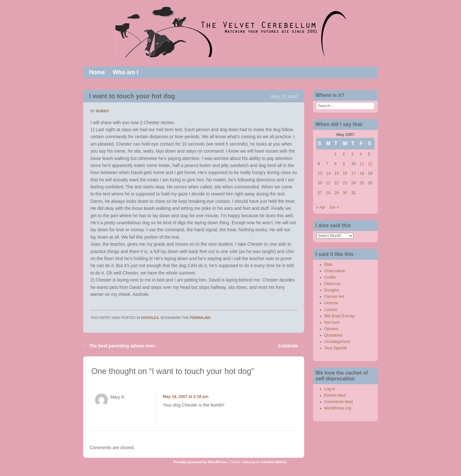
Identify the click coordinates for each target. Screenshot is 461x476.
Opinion (331, 329)
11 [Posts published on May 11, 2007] (362, 164)
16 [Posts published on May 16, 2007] (345, 173)
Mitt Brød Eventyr (340, 316)
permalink (200, 318)
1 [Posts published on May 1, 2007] (335, 154)
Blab (328, 265)
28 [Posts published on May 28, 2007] (328, 193)
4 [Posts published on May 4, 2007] (361, 154)
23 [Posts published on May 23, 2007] (345, 183)
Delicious (332, 284)
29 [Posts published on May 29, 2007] (336, 193)
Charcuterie (335, 271)
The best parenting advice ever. (119, 346)
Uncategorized (337, 342)
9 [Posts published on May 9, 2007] (344, 164)
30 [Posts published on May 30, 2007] (345, 193)
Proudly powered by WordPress (200, 462)
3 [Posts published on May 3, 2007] (352, 154)
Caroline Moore (274, 462)
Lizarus (331, 310)
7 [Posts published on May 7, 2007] (327, 164)
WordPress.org (338, 408)
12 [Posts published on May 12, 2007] (370, 164)
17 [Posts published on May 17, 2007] (353, 173)
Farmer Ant (334, 297)
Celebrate (291, 346)
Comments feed (339, 402)
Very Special (336, 348)
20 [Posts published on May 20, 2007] (320, 183)
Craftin (330, 277)
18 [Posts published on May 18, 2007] (362, 173)
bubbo (102, 111)
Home (97, 72)
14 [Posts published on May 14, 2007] (328, 173)
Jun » (334, 207)
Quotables (333, 335)
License (331, 303)
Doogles (150, 318)
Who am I (125, 72)
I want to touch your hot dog (132, 96)
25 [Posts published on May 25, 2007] (362, 183)
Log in (330, 389)
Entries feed (335, 395)
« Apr (321, 207)
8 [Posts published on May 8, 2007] (335, 164)
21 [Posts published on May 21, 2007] (328, 183)
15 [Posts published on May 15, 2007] (336, 173)
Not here (332, 322)
